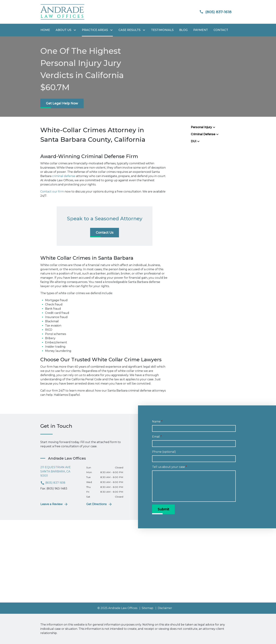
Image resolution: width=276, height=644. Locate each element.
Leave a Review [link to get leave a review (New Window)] (54, 504)
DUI (194, 141)
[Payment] (201, 30)
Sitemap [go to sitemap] (148, 608)
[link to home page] (62, 12)
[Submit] (163, 509)
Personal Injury (201, 127)
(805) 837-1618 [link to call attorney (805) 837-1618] (53, 483)
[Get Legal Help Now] (62, 103)
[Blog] (183, 30)
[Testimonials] (162, 30)
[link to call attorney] (212, 12)
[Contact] (221, 30)
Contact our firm (52, 192)
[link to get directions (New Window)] (61, 472)
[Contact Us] (105, 233)
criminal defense (64, 176)
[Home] (45, 30)
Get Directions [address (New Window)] (99, 504)
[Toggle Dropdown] (76, 30)
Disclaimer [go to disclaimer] (165, 608)
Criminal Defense (203, 134)
